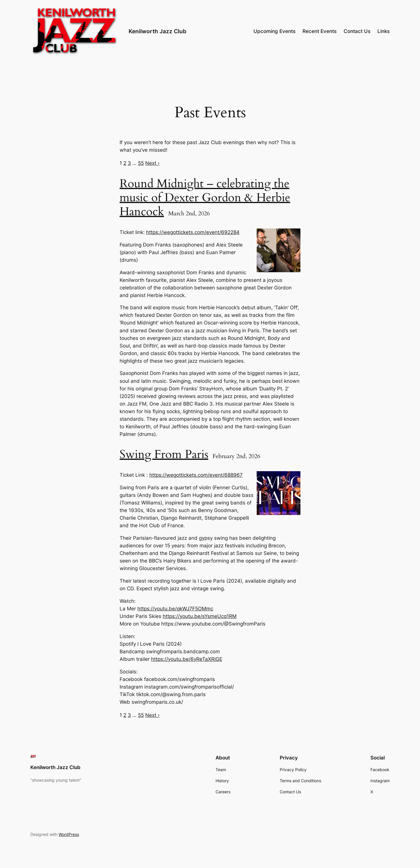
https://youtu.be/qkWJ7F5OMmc (175, 609)
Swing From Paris (164, 454)
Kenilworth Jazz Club (157, 31)
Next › (152, 163)
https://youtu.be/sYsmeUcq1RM (200, 616)
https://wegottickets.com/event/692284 (193, 232)
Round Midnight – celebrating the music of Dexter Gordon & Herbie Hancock (205, 198)
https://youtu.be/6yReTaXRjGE (187, 659)
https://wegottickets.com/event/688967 (196, 475)
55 (141, 163)
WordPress (69, 834)
